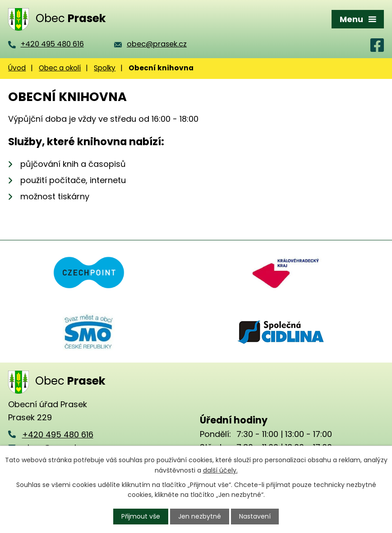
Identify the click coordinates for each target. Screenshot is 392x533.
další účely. (220, 470)
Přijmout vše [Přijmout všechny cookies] (141, 516)
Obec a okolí (60, 68)
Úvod (17, 68)
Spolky (105, 68)
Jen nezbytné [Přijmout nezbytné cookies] (200, 516)
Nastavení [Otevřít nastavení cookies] (255, 516)
